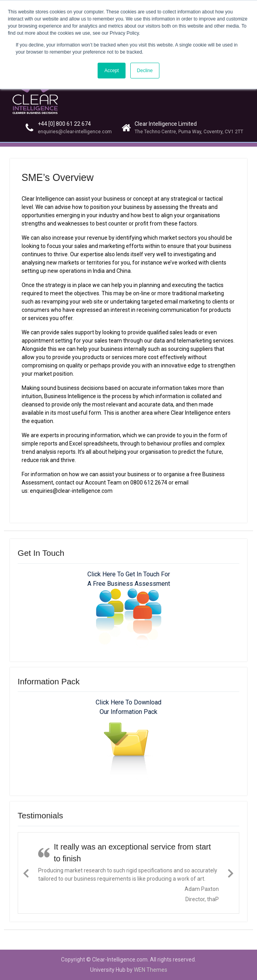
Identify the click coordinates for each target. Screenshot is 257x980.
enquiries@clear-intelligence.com (75, 132)
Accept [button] (112, 71)
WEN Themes (151, 970)
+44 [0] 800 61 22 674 (64, 124)
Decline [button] (145, 71)
